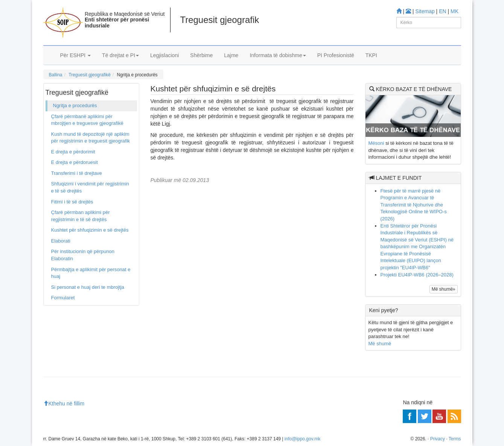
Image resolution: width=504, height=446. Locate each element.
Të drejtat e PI (120, 55)
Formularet (63, 298)
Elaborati (61, 241)
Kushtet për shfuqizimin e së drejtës (90, 230)
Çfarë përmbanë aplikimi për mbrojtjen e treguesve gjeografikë (87, 120)
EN (442, 11)
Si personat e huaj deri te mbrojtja (88, 287)
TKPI (371, 55)
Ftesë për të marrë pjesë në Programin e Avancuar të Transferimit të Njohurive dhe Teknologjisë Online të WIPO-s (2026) (414, 205)
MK (455, 11)
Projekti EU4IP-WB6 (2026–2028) (417, 275)
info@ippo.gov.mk (302, 439)
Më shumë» (444, 289)
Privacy (438, 439)
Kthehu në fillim (64, 404)
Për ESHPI (76, 55)
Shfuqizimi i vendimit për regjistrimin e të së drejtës (90, 187)
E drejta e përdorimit (73, 152)
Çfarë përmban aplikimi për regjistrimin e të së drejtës (81, 216)
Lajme (231, 55)
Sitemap (425, 11)
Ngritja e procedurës (75, 105)
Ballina (56, 75)
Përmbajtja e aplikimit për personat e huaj (91, 273)
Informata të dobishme (278, 55)
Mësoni (376, 143)
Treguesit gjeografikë (90, 75)
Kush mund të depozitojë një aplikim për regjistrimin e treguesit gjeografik (91, 138)
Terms (455, 439)
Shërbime (201, 55)
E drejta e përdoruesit (75, 162)
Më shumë (380, 344)
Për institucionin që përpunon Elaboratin (83, 255)
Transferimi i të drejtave (77, 173)
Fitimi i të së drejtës (72, 202)
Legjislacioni (164, 55)
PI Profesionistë (336, 55)
